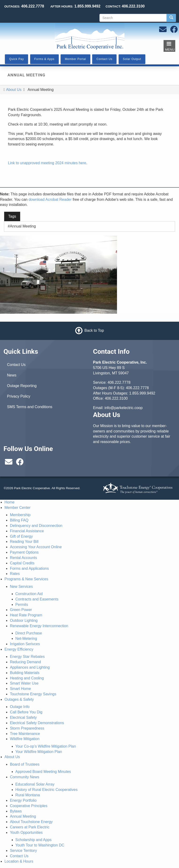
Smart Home (20, 689)
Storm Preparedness (27, 728)
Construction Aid (29, 594)
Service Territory (23, 851)
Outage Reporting (22, 386)
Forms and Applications (29, 568)
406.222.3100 (116, 398)
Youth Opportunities (26, 833)
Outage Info (20, 707)
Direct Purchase (29, 633)
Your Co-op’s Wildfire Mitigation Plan (46, 746)
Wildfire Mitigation (25, 739)
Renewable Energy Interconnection (39, 626)
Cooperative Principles (29, 806)
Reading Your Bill (24, 542)
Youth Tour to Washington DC (40, 845)
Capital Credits (22, 563)
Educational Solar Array (35, 784)
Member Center (17, 508)
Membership (20, 515)
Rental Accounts (23, 558)
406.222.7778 (119, 382)
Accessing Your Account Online (36, 547)
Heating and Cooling (27, 678)
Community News (24, 777)
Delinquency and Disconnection (36, 526)
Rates (15, 574)
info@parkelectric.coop (123, 408)
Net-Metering (26, 639)
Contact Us (16, 365)
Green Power (21, 610)
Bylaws (16, 811)
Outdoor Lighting (24, 620)
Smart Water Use (24, 683)
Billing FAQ (19, 520)
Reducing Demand (25, 662)
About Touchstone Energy (31, 822)
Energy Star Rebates (27, 657)
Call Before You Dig (26, 712)
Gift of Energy (21, 536)
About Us (14, 90)
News (12, 375)
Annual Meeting (23, 226)
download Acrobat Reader (50, 199)
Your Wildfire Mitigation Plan (39, 752)
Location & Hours (19, 861)
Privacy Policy (19, 396)
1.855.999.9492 (142, 393)
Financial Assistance (27, 531)
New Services (21, 587)
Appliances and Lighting (30, 667)
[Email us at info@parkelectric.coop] (163, 31)
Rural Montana (28, 795)
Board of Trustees (25, 764)
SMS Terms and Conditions (30, 407)
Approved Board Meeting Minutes (43, 772)
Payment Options (24, 552)
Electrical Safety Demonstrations (37, 723)
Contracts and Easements (37, 599)
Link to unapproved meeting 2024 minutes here (47, 163)
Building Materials (25, 673)
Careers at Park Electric (30, 827)
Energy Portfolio (23, 800)
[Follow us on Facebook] (174, 31)
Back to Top (94, 330)
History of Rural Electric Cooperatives (47, 790)
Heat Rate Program (26, 615)
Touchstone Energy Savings (33, 694)
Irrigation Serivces (25, 644)
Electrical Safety (23, 717)
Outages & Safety (19, 699)
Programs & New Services (26, 579)
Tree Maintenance (25, 734)
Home (9, 502)
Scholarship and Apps (34, 840)
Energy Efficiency (19, 649)
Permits (22, 605)
